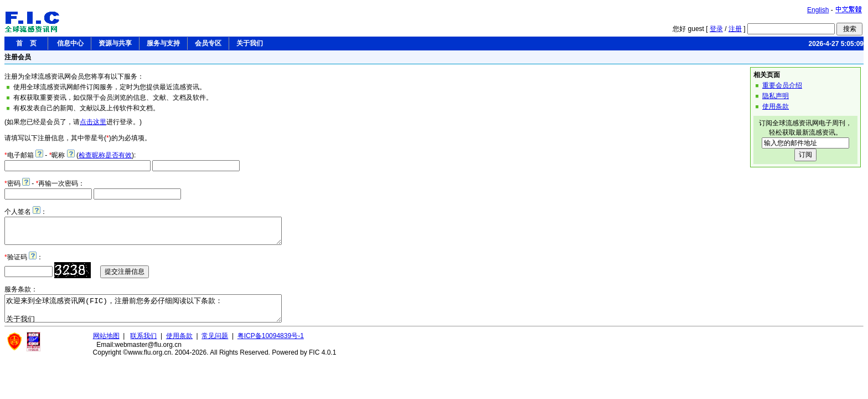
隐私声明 (776, 96)
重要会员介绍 (782, 85)
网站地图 (106, 346)
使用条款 (776, 106)
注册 (735, 29)
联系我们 (143, 346)
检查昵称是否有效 (105, 155)
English (818, 10)
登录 (716, 29)
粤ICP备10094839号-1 (271, 346)
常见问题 (215, 346)
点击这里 (93, 122)
